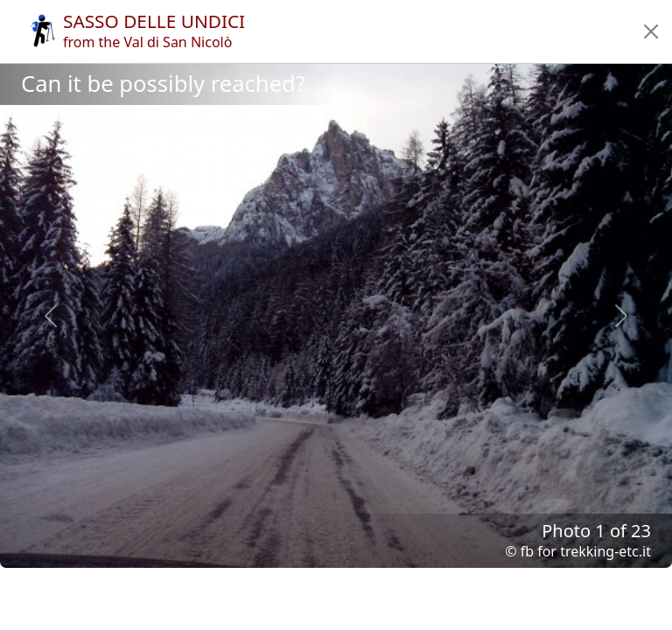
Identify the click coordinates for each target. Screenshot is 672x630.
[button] (651, 31)
